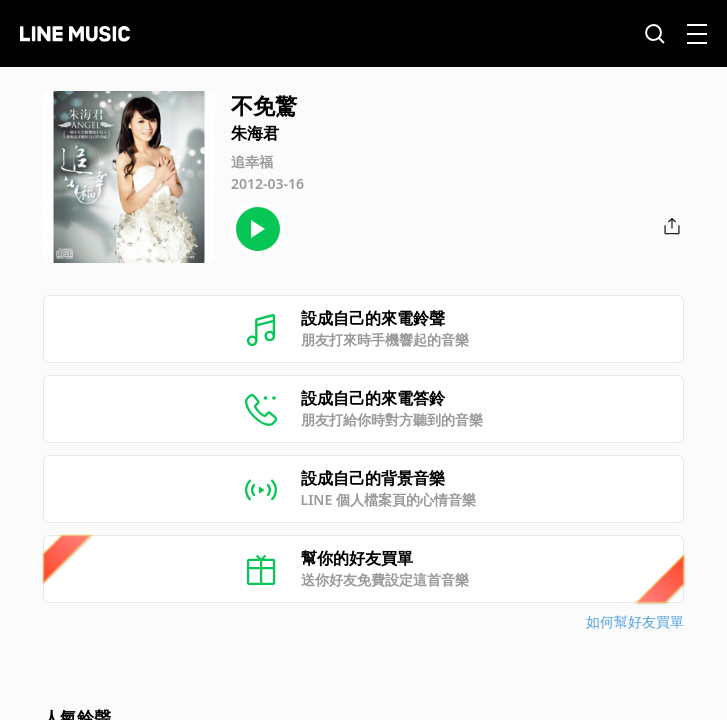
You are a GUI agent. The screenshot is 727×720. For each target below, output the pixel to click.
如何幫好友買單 (635, 621)
